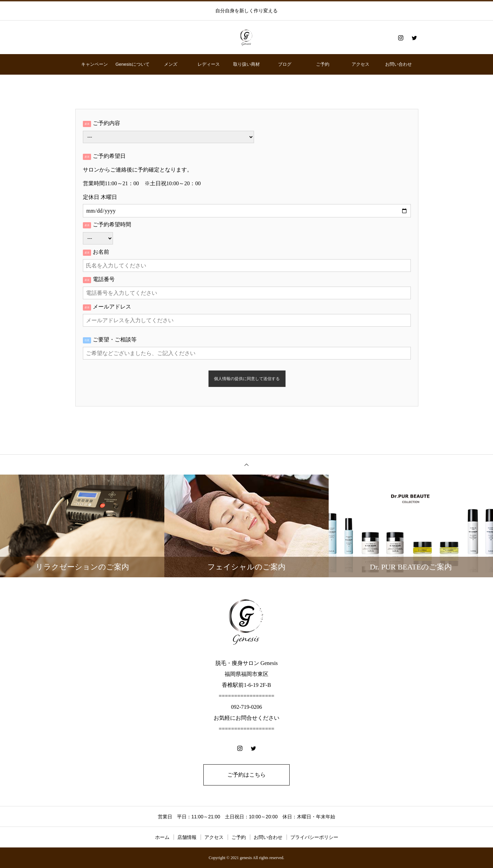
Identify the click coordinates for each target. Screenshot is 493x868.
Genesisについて (132, 64)
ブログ (285, 64)
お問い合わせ (399, 64)
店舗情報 (187, 837)
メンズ (171, 64)
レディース (209, 64)
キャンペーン (94, 64)
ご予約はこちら (246, 775)
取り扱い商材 (246, 64)
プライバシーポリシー (314, 837)
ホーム (162, 837)
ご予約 (323, 64)
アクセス (361, 64)
